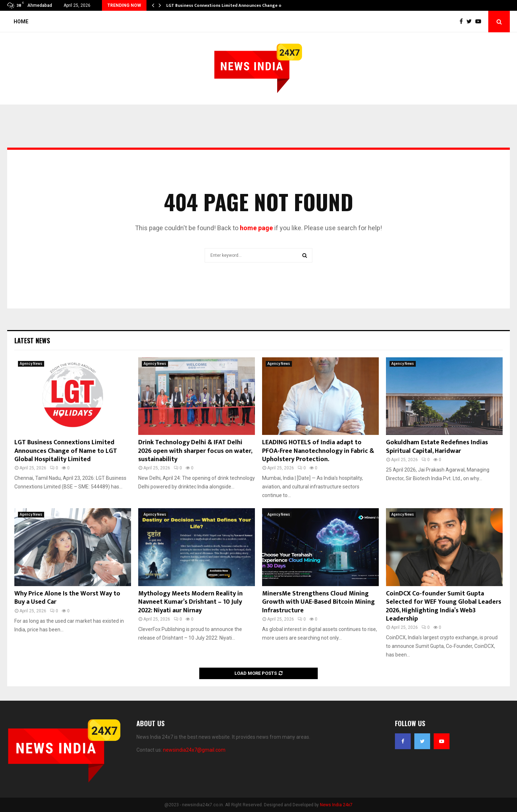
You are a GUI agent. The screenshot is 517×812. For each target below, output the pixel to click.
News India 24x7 (336, 805)
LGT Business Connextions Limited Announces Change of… (227, 5)
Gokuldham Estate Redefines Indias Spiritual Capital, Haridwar (437, 447)
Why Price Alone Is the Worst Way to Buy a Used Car (67, 598)
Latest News (32, 340)
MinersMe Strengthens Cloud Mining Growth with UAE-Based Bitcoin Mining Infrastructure (318, 602)
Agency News (31, 364)
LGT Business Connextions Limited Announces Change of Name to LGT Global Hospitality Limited (66, 451)
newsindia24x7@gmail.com (194, 750)
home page (256, 228)
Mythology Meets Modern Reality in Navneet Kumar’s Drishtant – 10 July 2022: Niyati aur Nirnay (190, 602)
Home (21, 22)
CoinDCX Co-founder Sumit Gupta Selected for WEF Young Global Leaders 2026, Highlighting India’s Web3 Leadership (444, 606)
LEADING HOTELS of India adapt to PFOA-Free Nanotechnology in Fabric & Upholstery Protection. (318, 451)
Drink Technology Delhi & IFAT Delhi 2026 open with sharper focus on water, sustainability (195, 451)
